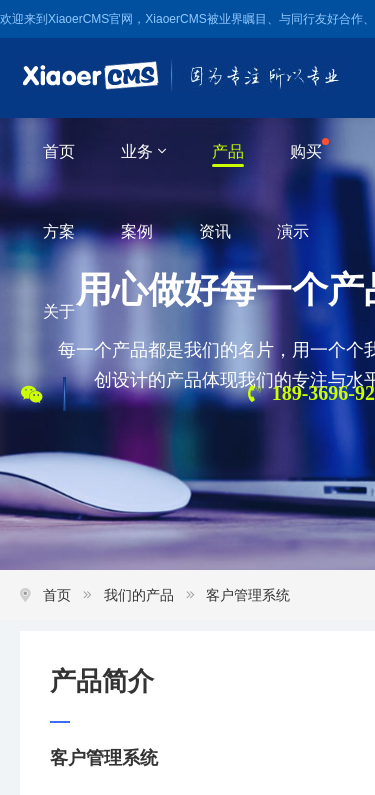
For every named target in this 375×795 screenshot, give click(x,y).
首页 (59, 151)
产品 (228, 151)
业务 (143, 151)
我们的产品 (139, 595)
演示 (293, 231)
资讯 (215, 231)
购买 (306, 151)
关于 (59, 311)
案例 (137, 231)
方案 (59, 231)
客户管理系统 (248, 595)
